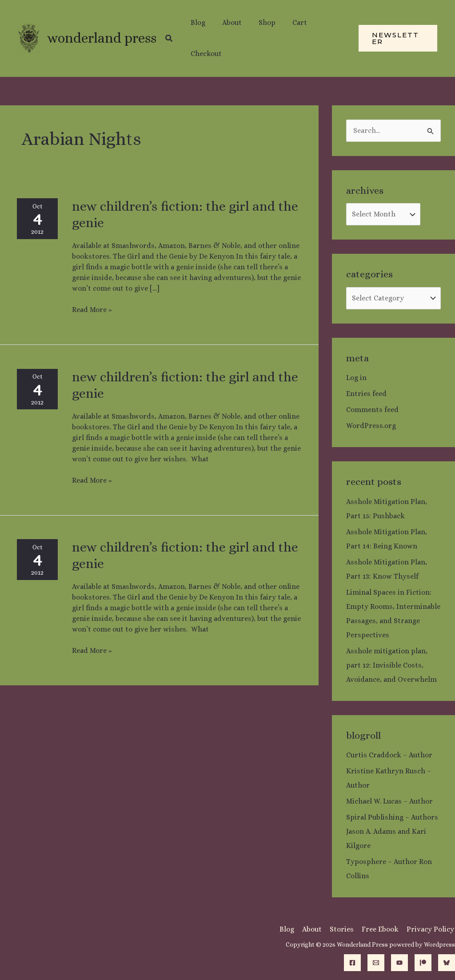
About (315, 929)
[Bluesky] (447, 963)
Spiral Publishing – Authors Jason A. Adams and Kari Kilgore (392, 831)
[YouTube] (399, 963)
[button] (169, 38)
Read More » (92, 309)
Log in (356, 378)
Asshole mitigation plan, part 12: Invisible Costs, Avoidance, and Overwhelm (391, 665)
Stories (344, 929)
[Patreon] (423, 963)
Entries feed (366, 394)
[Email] (376, 963)
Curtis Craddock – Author (389, 755)
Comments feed (372, 410)
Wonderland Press (102, 38)
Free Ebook (382, 929)
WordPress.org (371, 426)
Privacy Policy (431, 929)
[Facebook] (352, 963)
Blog (291, 929)
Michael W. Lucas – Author (389, 801)
